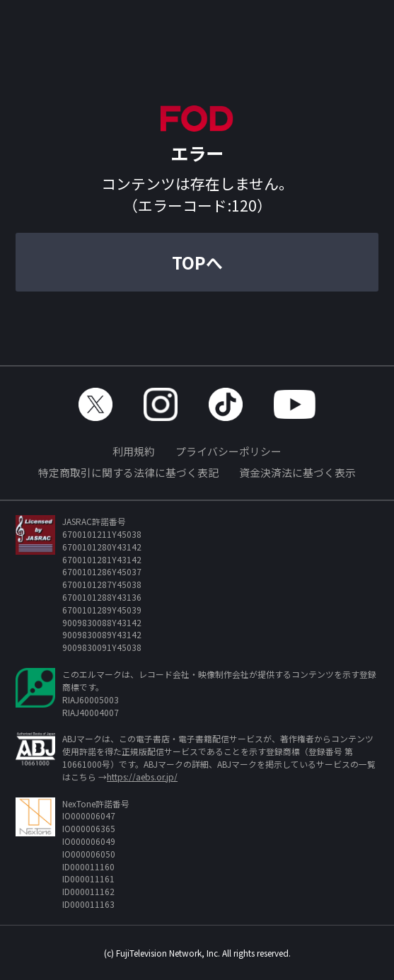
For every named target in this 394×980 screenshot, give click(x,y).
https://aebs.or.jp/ (142, 777)
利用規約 (134, 451)
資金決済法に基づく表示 (297, 472)
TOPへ (197, 262)
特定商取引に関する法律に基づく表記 (128, 472)
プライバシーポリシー (228, 451)
